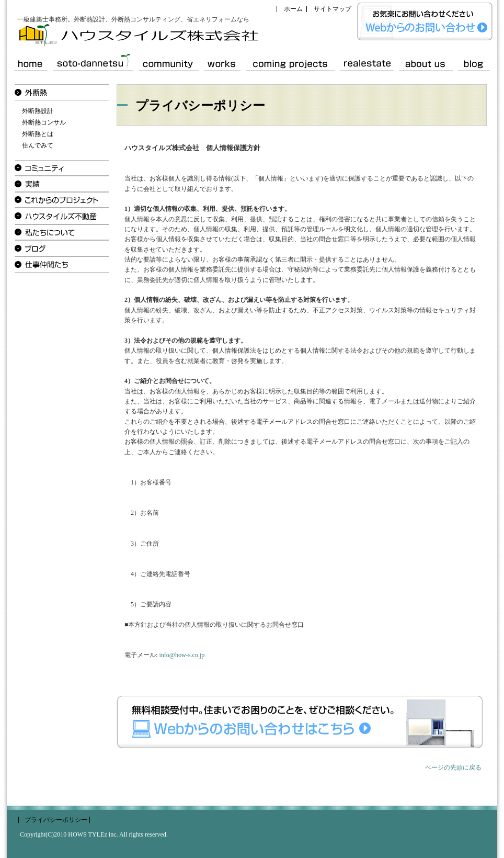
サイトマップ (333, 9)
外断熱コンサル (44, 122)
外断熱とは (38, 134)
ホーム (293, 9)
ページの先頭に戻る (453, 767)
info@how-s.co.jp (182, 655)
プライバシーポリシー (56, 820)
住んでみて (38, 145)
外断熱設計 (38, 111)
